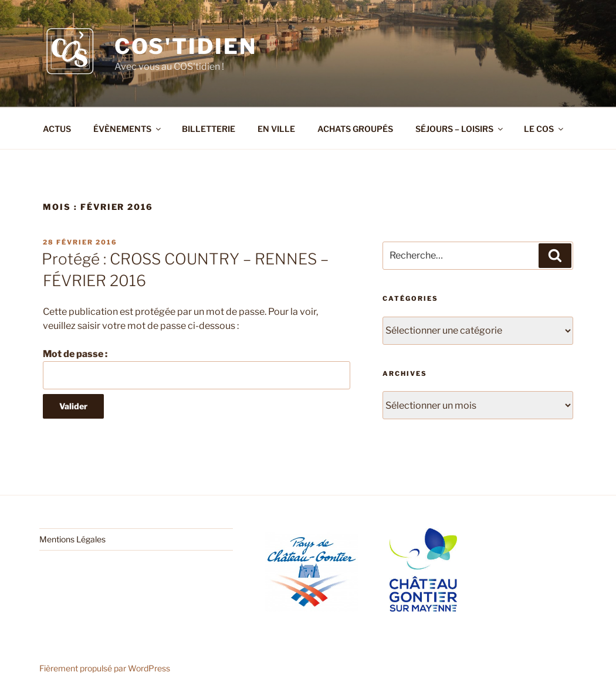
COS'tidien (186, 46)
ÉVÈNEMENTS (128, 129)
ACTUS (57, 129)
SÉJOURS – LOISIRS (460, 129)
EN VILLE (276, 129)
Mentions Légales (72, 539)
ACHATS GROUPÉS (355, 129)
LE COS (544, 129)
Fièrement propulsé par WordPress (105, 668)
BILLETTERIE (209, 129)
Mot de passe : (197, 369)
